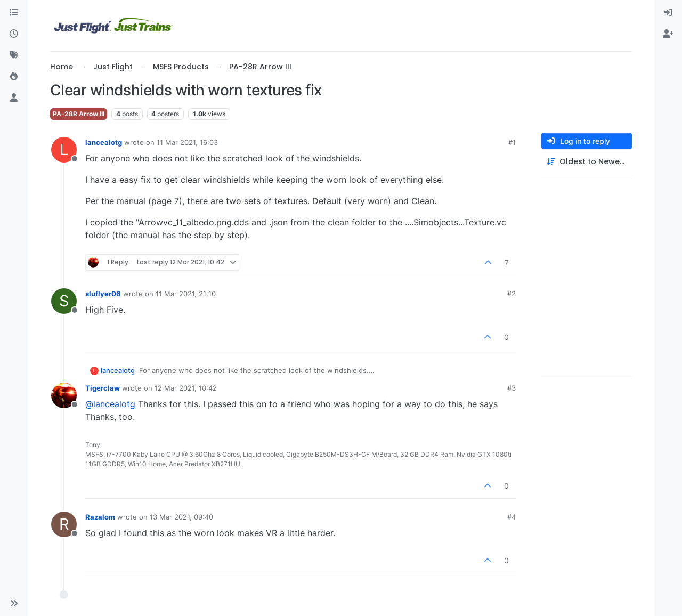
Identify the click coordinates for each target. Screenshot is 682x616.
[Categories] (14, 13)
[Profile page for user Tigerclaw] (64, 395)
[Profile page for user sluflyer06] (64, 301)
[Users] (14, 98)
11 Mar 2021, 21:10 (186, 294)
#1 (512, 142)
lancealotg (104, 142)
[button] (14, 603)
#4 (511, 517)
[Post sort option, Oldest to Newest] (587, 162)
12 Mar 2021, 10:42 (186, 388)
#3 (511, 388)
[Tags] (14, 55)
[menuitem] (668, 13)
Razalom (100, 517)
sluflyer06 (103, 294)
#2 (511, 294)
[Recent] (14, 34)
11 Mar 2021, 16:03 (187, 142)
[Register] (668, 34)
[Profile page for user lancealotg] (64, 150)
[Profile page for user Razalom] (64, 524)
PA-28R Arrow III (79, 114)
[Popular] (14, 77)
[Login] (668, 13)
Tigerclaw (103, 388)
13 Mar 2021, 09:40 (181, 517)
